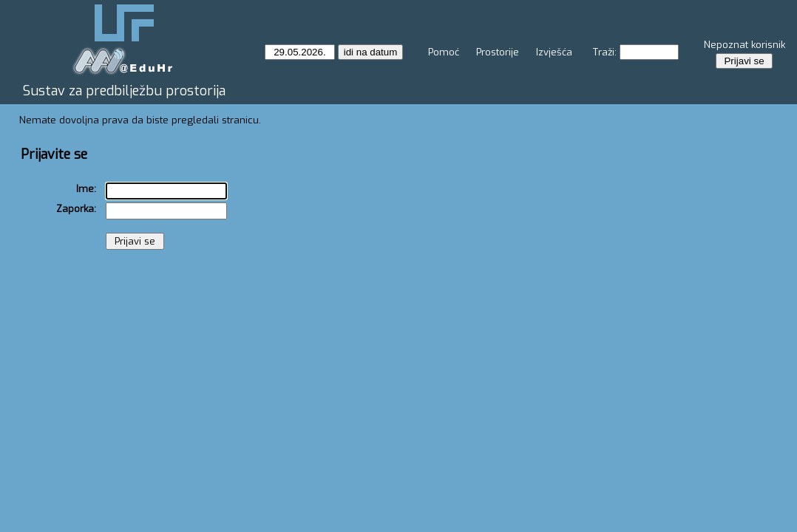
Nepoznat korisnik (745, 45)
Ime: (86, 189)
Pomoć (444, 52)
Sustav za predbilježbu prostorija (124, 91)
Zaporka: (76, 209)
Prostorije (498, 52)
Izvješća (554, 52)
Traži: (605, 52)
